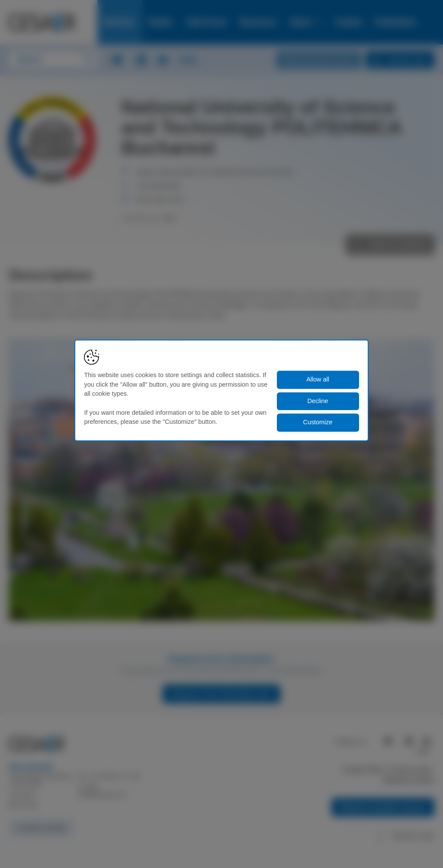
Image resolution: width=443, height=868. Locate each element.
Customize (318, 423)
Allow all (318, 380)
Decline (318, 401)
